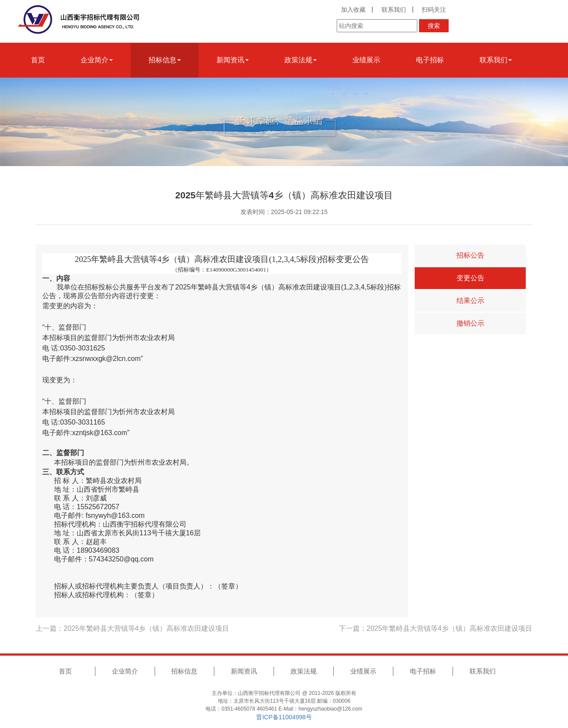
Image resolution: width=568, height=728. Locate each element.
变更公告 (470, 278)
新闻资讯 (244, 671)
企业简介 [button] (97, 60)
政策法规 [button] (301, 60)
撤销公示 (470, 323)
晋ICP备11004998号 (284, 717)
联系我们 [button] (496, 60)
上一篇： (133, 628)
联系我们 (394, 10)
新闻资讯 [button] (233, 60)
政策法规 (304, 671)
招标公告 (470, 255)
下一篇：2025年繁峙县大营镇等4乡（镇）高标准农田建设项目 (436, 628)
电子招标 (430, 60)
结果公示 (470, 301)
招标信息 (184, 671)
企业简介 (125, 671)
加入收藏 (353, 10)
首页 (38, 60)
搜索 (434, 26)
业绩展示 (366, 60)
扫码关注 (434, 10)
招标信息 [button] (165, 60)
